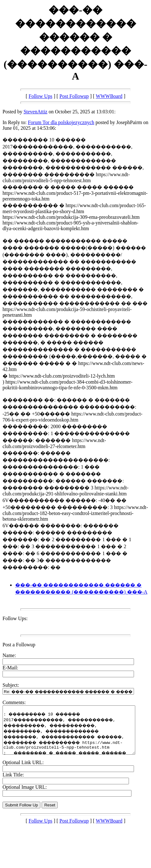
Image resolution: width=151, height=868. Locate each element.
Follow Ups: (15, 618)
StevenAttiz (36, 112)
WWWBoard (109, 96)
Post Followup (74, 96)
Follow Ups (41, 96)
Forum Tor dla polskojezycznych (61, 122)
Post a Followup (19, 645)
